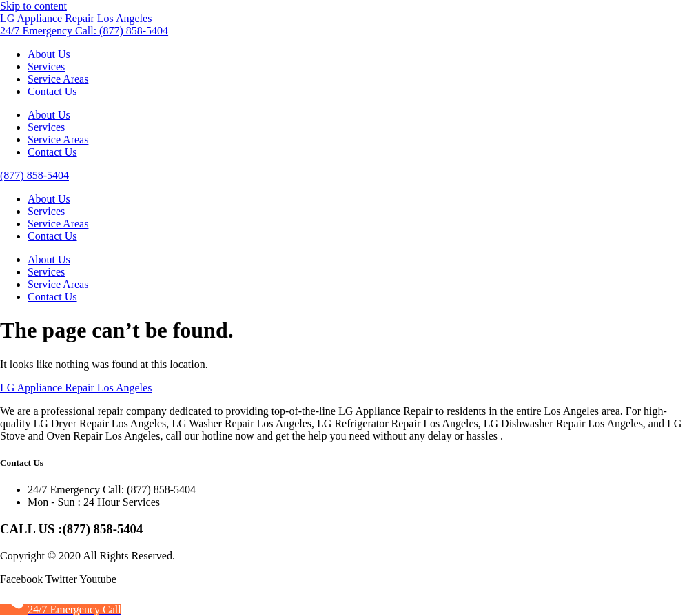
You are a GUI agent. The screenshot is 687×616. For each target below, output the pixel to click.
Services (46, 66)
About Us (49, 54)
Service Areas (58, 79)
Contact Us (52, 91)
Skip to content (33, 6)
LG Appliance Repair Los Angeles (76, 18)
